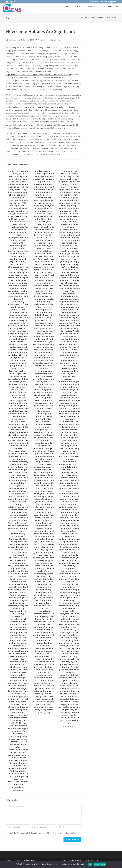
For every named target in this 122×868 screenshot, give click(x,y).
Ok (90, 864)
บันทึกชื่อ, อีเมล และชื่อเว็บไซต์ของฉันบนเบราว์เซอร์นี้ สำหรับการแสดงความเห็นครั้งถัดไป (42, 833)
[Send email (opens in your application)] (16, 2)
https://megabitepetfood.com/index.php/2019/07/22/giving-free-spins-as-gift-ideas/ (38, 75)
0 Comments (55, 40)
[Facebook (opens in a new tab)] (8, 2)
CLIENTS (97, 860)
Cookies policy (100, 864)
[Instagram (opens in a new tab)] (12, 2)
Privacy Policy (78, 860)
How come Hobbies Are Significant (104, 17)
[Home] (82, 17)
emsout (12, 40)
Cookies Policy (89, 860)
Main (42, 40)
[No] (119, 864)
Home (65, 860)
